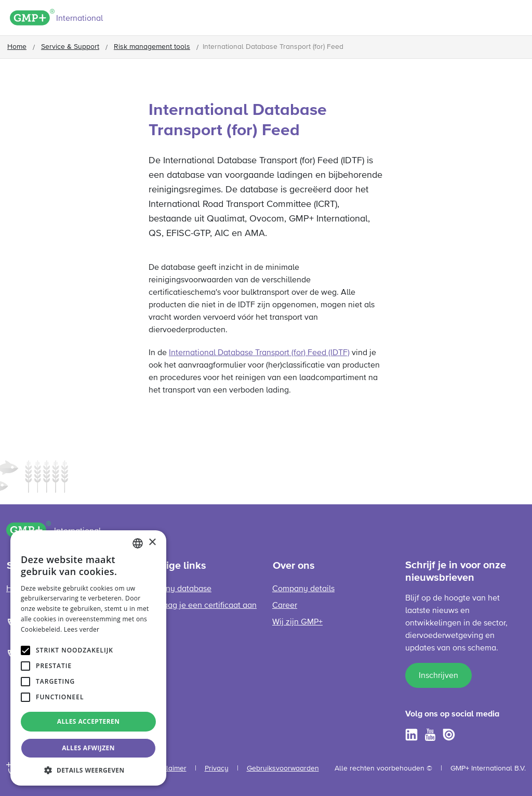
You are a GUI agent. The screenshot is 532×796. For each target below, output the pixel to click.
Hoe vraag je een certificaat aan (198, 606)
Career (285, 606)
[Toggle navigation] (517, 19)
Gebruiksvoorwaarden (283, 768)
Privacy (217, 768)
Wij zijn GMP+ (297, 622)
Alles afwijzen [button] (88, 748)
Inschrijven (438, 676)
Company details (303, 589)
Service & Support (70, 47)
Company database (175, 589)
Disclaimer (169, 768)
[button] (88, 770)
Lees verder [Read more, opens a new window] (82, 629)
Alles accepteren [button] (89, 721)
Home (17, 47)
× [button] (152, 543)
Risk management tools (152, 47)
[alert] (88, 658)
